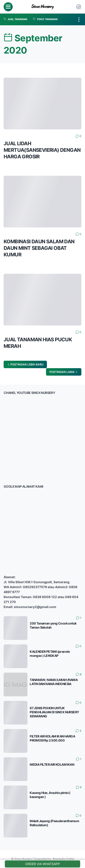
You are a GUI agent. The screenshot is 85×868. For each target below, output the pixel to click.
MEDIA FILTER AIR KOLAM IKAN (52, 764)
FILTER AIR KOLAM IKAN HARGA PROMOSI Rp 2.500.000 (52, 738)
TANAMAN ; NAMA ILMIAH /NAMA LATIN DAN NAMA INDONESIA (54, 682)
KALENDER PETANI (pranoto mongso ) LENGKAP (50, 654)
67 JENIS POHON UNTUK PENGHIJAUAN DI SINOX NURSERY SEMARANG (54, 712)
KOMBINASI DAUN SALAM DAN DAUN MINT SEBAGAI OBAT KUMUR (39, 248)
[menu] (8, 7)
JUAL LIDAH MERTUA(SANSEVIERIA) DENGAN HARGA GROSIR (42, 150)
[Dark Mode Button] (79, 7)
